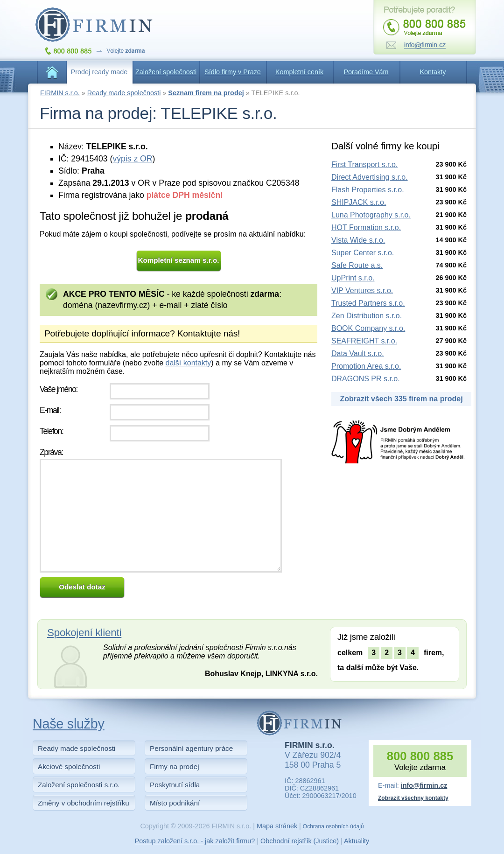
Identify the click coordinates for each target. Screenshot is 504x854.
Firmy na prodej (175, 766)
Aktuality (357, 841)
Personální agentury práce (191, 748)
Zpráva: (51, 452)
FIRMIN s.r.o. (60, 93)
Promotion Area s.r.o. (366, 366)
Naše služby (69, 724)
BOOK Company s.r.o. (368, 328)
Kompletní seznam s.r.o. (179, 260)
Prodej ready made (99, 72)
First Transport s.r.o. (364, 164)
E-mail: (50, 410)
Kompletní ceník (299, 72)
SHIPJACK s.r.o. (359, 202)
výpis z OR (132, 159)
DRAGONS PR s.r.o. (366, 379)
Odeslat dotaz (82, 587)
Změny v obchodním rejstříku (84, 803)
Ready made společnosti (124, 93)
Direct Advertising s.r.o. (370, 177)
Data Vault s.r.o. (358, 353)
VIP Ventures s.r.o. (362, 290)
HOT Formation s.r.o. (366, 227)
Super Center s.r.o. (363, 253)
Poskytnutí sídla (175, 785)
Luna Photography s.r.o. (371, 215)
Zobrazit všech (401, 399)
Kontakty (433, 72)
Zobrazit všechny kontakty (413, 798)
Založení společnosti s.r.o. (79, 785)
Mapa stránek (277, 826)
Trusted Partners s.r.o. (368, 303)
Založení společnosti (166, 72)
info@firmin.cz (424, 785)
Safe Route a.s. (357, 265)
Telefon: (51, 431)
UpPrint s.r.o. (353, 278)
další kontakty (188, 363)
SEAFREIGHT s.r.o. (364, 341)
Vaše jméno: (59, 389)
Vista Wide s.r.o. (358, 240)
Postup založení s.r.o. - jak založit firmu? (195, 841)
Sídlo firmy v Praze (233, 72)
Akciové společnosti (69, 766)
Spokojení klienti (84, 633)
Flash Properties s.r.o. (368, 190)
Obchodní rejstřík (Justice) (300, 841)
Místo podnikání (175, 803)
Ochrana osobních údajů (333, 826)
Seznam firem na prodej (206, 93)
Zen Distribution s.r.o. (367, 316)
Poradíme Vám (366, 72)
